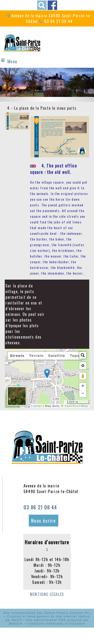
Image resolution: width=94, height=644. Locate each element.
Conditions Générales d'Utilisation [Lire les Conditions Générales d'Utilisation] (56, 624)
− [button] (83, 394)
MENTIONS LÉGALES (47, 594)
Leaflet (36, 406)
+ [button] (83, 386)
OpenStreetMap (76, 406)
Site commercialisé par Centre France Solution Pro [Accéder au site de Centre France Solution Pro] (47, 613)
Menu (12, 61)
